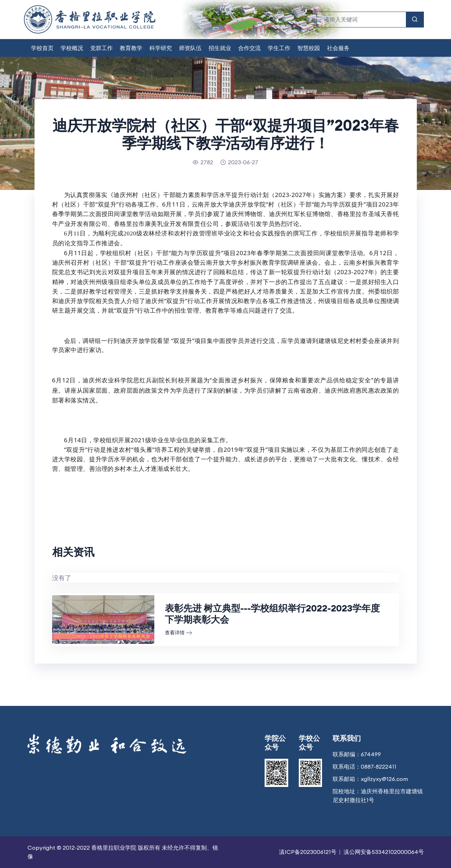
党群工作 (101, 48)
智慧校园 (309, 48)
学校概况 (72, 48)
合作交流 (249, 48)
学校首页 (42, 48)
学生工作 (279, 48)
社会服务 (338, 48)
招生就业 (220, 48)
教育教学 (131, 48)
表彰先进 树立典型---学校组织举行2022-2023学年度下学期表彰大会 (272, 614)
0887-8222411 (379, 767)
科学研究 (161, 48)
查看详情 (178, 633)
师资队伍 (190, 48)
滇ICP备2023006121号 (308, 852)
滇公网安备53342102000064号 (384, 852)
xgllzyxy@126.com (384, 779)
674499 (371, 754)
